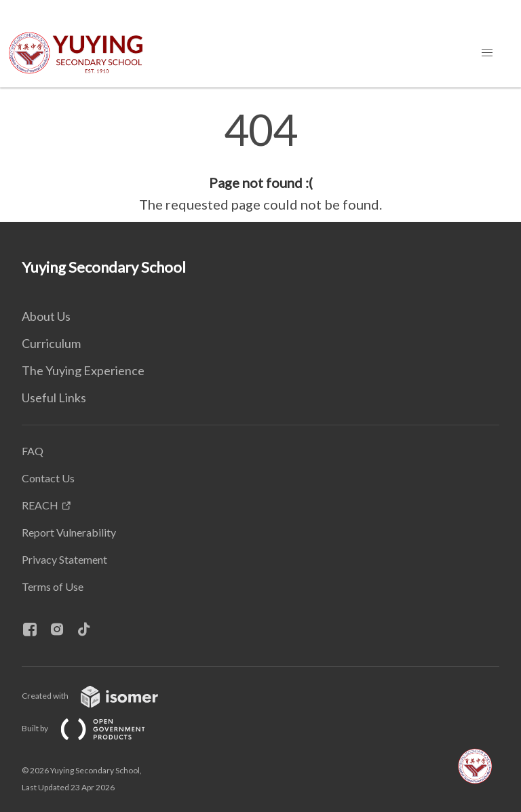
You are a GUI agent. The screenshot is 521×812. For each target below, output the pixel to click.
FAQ (33, 451)
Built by (94, 728)
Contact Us (48, 478)
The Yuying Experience (83, 370)
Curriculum (51, 343)
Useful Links (54, 398)
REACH (40, 505)
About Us (46, 316)
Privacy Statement (64, 559)
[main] (260, 161)
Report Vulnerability (69, 532)
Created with (101, 696)
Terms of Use (53, 586)
